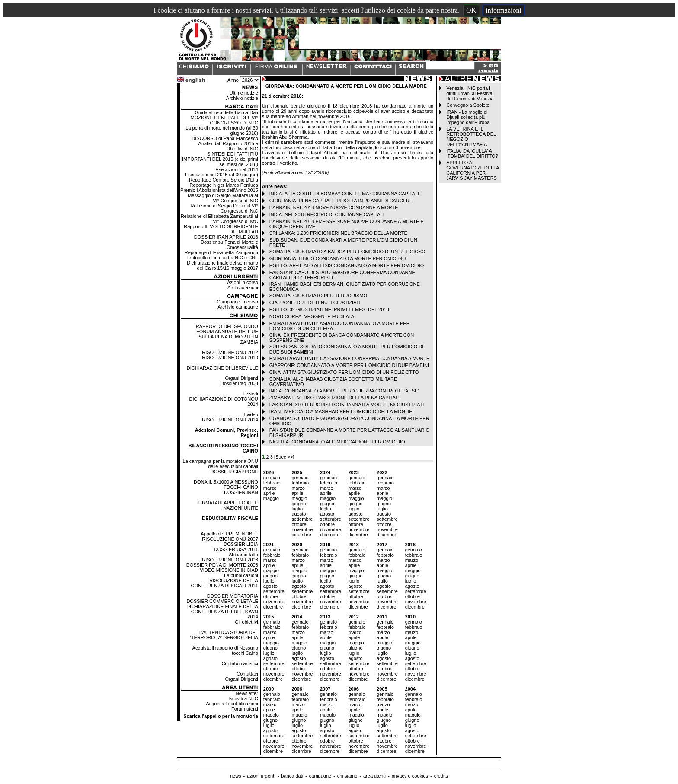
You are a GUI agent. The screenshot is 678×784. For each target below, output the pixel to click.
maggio (271, 498)
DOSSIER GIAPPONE (234, 472)
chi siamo (347, 776)
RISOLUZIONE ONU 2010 (230, 357)
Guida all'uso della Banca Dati (226, 112)
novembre (302, 529)
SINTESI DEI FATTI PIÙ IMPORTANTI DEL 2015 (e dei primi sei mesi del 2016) (220, 159)
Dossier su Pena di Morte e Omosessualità (229, 245)
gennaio (272, 478)
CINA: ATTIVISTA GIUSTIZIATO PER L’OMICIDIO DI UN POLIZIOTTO (344, 372)
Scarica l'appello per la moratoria (221, 716)
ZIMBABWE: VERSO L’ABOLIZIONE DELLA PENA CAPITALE (335, 398)
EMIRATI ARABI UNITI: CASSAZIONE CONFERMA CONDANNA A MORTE (350, 358)
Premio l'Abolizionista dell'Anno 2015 (219, 190)
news (236, 776)
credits (441, 776)
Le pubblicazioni (241, 575)
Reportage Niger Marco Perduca (224, 185)
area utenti (374, 776)
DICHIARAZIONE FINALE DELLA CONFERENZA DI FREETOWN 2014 (222, 612)
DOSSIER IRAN (241, 492)
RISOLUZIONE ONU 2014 (230, 420)
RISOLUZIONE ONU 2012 (230, 352)
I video (251, 414)
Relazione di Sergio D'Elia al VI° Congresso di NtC (224, 208)
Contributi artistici (240, 663)
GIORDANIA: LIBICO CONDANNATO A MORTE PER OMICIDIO (338, 258)
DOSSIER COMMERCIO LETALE (222, 601)
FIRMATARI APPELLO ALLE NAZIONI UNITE (228, 505)
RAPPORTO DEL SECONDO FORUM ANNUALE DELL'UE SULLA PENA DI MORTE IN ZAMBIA (227, 334)
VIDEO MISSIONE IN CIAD (229, 570)
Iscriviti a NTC (243, 698)
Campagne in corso (237, 302)
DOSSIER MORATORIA (233, 596)
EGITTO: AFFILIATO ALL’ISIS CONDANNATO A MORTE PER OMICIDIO (347, 265)
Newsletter (247, 693)
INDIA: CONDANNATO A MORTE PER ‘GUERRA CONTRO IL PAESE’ (344, 391)
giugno (299, 504)
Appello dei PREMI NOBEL (229, 534)
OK (471, 10)
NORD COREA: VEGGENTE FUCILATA (312, 316)
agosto (299, 514)
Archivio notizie (242, 98)
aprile (269, 493)
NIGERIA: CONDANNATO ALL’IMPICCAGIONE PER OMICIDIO (337, 442)
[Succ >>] (284, 457)
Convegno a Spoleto (468, 105)
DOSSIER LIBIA (241, 544)
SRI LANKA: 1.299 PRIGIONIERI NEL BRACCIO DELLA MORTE (338, 233)
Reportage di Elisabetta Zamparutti (221, 252)
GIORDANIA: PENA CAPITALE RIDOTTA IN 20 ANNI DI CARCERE (341, 201)
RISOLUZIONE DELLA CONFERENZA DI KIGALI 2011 (225, 583)
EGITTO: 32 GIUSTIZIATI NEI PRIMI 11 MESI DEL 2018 (329, 309)
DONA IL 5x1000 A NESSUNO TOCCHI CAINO (226, 484)
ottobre (299, 524)
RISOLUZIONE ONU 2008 (230, 560)
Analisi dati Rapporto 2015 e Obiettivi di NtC (228, 146)
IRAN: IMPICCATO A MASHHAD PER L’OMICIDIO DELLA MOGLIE (341, 411)
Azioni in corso (243, 282)
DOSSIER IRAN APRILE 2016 (226, 237)
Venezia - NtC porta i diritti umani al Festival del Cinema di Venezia (470, 93)
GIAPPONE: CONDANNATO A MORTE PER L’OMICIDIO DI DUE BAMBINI (349, 365)
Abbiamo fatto (243, 555)
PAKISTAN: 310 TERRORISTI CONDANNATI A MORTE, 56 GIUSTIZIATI (347, 405)
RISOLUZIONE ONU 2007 (230, 539)
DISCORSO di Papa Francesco (225, 138)
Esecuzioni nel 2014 (237, 169)
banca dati (292, 776)
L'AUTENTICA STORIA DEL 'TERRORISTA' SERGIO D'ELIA (224, 635)
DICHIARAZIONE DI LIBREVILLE (222, 368)
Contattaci (247, 674)
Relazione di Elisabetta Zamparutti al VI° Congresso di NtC (219, 219)
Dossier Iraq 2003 (239, 383)
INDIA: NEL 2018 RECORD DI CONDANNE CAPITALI (327, 214)
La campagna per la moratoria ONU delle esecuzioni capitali (221, 464)
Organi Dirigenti (241, 378)
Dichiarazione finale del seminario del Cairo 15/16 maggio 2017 (222, 265)
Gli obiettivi (246, 622)
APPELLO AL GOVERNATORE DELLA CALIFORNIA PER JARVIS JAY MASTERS (473, 170)
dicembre (301, 535)
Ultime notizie (244, 93)
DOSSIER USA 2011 (236, 549)
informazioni (504, 10)
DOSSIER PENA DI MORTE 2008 (222, 565)
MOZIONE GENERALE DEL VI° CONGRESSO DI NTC (224, 120)
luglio (297, 509)
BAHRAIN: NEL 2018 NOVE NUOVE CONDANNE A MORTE (334, 207)
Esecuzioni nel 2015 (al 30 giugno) (222, 175)
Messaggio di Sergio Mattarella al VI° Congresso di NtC (223, 198)
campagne (320, 776)
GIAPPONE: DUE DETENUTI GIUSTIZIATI (315, 303)
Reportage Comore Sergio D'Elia (224, 180)
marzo (270, 488)
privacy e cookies (410, 776)
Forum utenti (245, 709)
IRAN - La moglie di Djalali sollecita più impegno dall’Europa (468, 117)
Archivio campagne (238, 307)
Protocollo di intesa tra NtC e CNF (222, 258)
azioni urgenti (261, 776)
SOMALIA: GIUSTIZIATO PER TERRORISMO (318, 296)
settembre (302, 519)
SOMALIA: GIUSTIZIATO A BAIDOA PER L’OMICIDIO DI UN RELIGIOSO (347, 252)
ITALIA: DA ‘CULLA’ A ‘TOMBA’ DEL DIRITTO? (472, 153)
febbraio (272, 483)
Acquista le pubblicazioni (232, 704)
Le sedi (250, 394)
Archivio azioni (243, 287)
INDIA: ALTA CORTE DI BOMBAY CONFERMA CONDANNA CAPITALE (345, 194)
